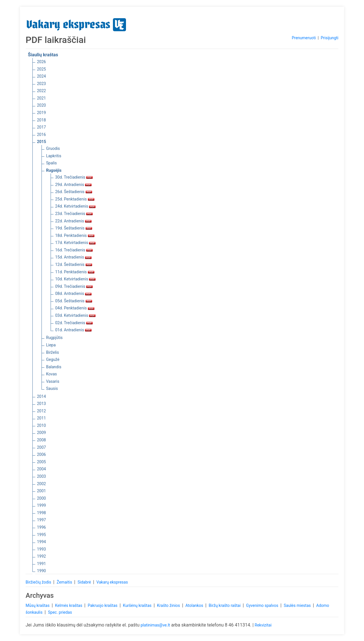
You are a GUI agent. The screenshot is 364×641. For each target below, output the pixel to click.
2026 (41, 62)
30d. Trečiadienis (74, 177)
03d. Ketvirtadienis (75, 315)
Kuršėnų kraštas (138, 605)
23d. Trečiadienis (74, 214)
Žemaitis (65, 582)
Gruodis (53, 148)
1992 (41, 556)
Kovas (51, 374)
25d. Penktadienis (75, 199)
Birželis (52, 352)
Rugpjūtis (54, 338)
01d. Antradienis (73, 330)
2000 (41, 498)
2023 (41, 84)
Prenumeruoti (304, 38)
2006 (41, 454)
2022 (41, 91)
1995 (41, 535)
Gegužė (53, 359)
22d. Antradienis (73, 221)
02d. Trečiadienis (74, 323)
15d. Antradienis (73, 257)
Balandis (54, 367)
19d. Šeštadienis (74, 228)
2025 (41, 69)
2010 (41, 425)
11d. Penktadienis (75, 272)
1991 (41, 564)
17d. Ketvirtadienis (75, 243)
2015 (42, 142)
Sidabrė (85, 582)
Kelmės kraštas (69, 605)
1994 (41, 542)
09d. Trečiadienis (74, 286)
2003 (41, 476)
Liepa (51, 345)
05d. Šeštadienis (74, 301)
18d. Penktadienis (75, 235)
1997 (41, 520)
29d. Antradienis (73, 185)
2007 (41, 447)
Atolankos (195, 605)
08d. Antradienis (73, 293)
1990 (41, 571)
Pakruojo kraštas (103, 605)
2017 (41, 127)
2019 (41, 113)
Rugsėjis (54, 170)
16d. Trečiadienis (74, 250)
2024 (41, 76)
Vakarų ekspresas (112, 582)
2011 (41, 418)
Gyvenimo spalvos (263, 605)
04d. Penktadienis (75, 308)
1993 (41, 549)
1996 (41, 527)
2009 (41, 433)
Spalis (51, 163)
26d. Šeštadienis (74, 192)
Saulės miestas (298, 605)
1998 (41, 513)
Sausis (52, 388)
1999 (41, 505)
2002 (41, 484)
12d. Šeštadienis (74, 264)
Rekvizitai (263, 625)
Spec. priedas (60, 612)
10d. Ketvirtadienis (75, 279)
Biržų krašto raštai (225, 605)
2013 (41, 404)
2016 (41, 135)
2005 (41, 462)
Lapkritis (54, 156)
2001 (41, 491)
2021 (41, 98)
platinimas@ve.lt (155, 625)
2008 (41, 440)
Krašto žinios (169, 605)
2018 (41, 120)
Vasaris (53, 381)
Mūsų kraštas (38, 605)
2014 (41, 396)
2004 (41, 469)
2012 (41, 411)
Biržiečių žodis (39, 582)
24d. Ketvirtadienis (75, 206)
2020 (41, 105)
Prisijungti (330, 38)
